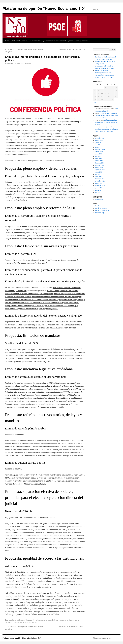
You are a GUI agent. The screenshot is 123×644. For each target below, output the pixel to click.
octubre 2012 (99, 167)
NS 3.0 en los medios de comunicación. (26, 41)
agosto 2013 (99, 154)
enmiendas (62, 620)
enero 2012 (98, 177)
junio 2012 (98, 174)
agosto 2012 (99, 172)
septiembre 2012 (100, 170)
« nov (95, 102)
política (69, 620)
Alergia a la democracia (102, 71)
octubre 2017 (99, 140)
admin (29, 63)
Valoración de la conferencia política (72, 49)
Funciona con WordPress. (103, 638)
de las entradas (101, 208)
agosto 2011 (99, 188)
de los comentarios (102, 210)
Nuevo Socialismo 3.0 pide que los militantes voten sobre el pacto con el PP (106, 129)
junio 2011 (98, 192)
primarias (8, 622)
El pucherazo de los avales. (109, 113)
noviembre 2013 (100, 149)
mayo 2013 (98, 158)
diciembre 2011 (100, 179)
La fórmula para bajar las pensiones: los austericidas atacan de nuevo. (106, 122)
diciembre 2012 (100, 163)
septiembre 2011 (100, 186)
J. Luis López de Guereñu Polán (105, 116)
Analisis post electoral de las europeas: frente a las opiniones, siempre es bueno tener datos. (105, 75)
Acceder (97, 206)
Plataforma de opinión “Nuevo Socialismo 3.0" (44, 8)
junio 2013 (98, 156)
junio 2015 (98, 145)
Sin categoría (30, 620)
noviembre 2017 (100, 138)
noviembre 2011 (100, 181)
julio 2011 (98, 190)
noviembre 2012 (100, 165)
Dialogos (55, 620)
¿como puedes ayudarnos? (78, 41)
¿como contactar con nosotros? (54, 41)
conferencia (47, 620)
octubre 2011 (99, 183)
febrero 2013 (99, 161)
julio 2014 (98, 147)
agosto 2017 (99, 143)
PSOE (14, 622)
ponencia (76, 620)
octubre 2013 (99, 152)
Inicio (7, 41)
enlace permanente (31, 622)
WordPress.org (99, 213)
